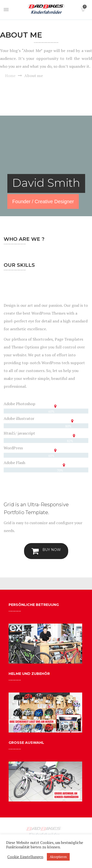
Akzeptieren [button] (58, 857)
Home (10, 76)
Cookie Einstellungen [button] (25, 857)
